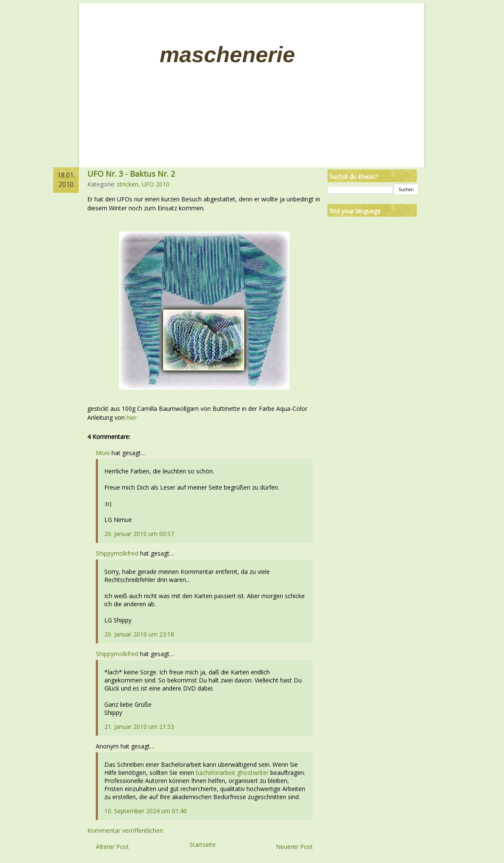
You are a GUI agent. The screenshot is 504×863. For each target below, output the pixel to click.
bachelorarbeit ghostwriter (232, 773)
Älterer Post (112, 847)
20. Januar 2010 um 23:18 (139, 634)
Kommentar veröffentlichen (125, 830)
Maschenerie (227, 54)
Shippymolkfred (117, 553)
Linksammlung (139, 25)
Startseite (203, 844)
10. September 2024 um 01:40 (146, 811)
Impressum (189, 25)
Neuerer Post (294, 847)
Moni (103, 453)
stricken (128, 184)
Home (97, 25)
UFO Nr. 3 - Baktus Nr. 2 (131, 174)
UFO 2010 (156, 184)
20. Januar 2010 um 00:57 (139, 534)
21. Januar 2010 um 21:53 (139, 727)
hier (132, 417)
